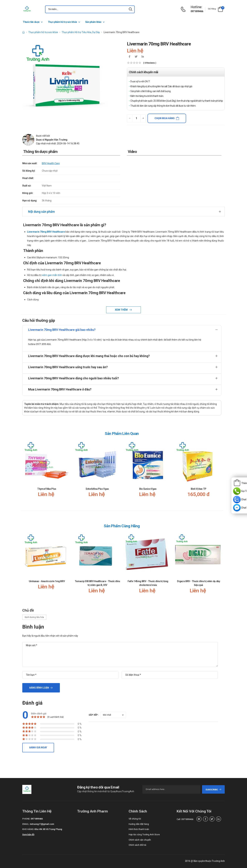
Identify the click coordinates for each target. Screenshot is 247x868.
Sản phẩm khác (93, 22)
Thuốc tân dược (31, 22)
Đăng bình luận (39, 688)
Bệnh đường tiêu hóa (34, 617)
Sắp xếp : (94, 715)
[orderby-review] (113, 715)
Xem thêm (122, 310)
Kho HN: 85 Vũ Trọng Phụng (48, 829)
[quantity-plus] (143, 118)
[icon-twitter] (136, 57)
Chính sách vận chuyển (140, 840)
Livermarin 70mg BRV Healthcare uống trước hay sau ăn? (68, 367)
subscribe (213, 790)
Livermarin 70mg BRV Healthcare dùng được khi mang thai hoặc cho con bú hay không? (89, 356)
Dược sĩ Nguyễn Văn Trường (52, 140)
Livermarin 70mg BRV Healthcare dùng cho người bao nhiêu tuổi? (73, 378)
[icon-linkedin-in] (143, 57)
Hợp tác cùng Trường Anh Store (144, 834)
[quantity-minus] (130, 118)
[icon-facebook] (130, 57)
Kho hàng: (28, 829)
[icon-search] (131, 9)
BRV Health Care (51, 163)
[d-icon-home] (23, 32)
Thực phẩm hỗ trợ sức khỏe (62, 22)
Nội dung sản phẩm (41, 212)
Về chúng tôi (135, 819)
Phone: (26, 819)
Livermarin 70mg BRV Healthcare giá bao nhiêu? (62, 330)
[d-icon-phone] (184, 9)
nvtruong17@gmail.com (42, 824)
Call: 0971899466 (185, 819)
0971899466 (197, 11)
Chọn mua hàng (165, 118)
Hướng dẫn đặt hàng (139, 824)
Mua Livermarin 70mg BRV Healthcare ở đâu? (60, 389)
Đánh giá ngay (38, 748)
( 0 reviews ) (150, 63)
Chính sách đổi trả (137, 845)
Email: (26, 824)
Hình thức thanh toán (139, 829)
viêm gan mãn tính (52, 275)
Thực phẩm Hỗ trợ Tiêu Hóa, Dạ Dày (81, 32)
